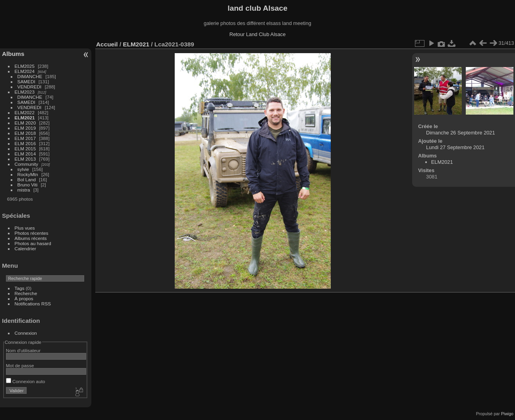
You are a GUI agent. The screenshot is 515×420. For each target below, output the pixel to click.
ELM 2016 (25, 143)
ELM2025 (25, 66)
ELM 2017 (25, 138)
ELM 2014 (25, 154)
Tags (20, 288)
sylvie (23, 169)
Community (27, 164)
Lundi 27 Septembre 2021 (455, 147)
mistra (24, 190)
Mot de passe (20, 365)
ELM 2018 (25, 133)
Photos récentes (32, 233)
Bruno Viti (28, 185)
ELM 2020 (25, 123)
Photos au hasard (33, 243)
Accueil (107, 44)
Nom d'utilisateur (23, 350)
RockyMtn (28, 174)
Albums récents (31, 238)
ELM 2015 (25, 149)
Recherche (26, 293)
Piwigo (507, 414)
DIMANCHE (30, 76)
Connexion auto (26, 381)
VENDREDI (30, 87)
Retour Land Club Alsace (258, 34)
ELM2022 (25, 112)
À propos (24, 298)
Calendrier (25, 248)
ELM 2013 (25, 159)
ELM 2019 (25, 128)
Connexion (26, 333)
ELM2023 (25, 92)
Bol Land (27, 179)
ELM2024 (25, 71)
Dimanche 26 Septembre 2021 (461, 133)
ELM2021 (25, 118)
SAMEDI (26, 82)
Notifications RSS (33, 304)
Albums (13, 54)
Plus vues (25, 228)
